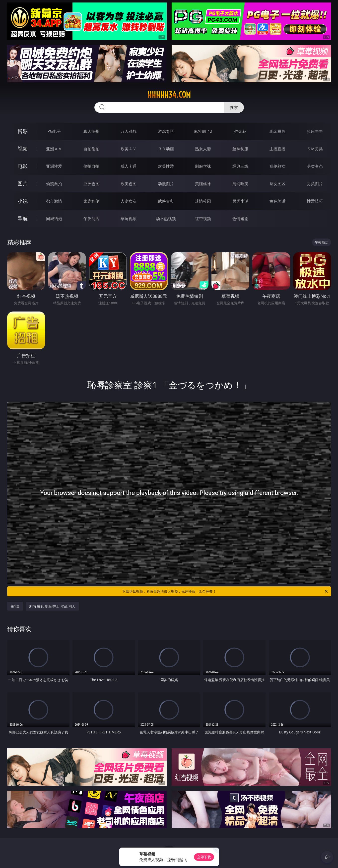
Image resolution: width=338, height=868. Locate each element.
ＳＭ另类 (315, 149)
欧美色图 (129, 184)
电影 (23, 166)
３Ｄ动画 (166, 149)
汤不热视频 (166, 219)
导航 (23, 218)
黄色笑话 (277, 201)
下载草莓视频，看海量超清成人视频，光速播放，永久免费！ (225, 591)
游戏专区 (166, 131)
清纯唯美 (240, 184)
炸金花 (240, 131)
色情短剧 (240, 219)
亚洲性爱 (54, 166)
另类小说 (240, 201)
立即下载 (204, 857)
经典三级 (240, 166)
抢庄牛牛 (315, 131)
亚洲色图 (91, 184)
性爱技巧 (315, 201)
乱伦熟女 (277, 166)
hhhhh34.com (169, 95)
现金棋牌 (277, 131)
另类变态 (315, 166)
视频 (23, 149)
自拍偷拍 (91, 149)
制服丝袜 (203, 166)
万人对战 (129, 131)
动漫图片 (166, 184)
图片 (23, 184)
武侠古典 (166, 201)
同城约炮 (54, 219)
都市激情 (54, 201)
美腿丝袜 (203, 184)
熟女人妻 (203, 149)
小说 (23, 201)
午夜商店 (91, 219)
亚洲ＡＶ (54, 149)
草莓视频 (129, 219)
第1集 (15, 606)
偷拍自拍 (91, 166)
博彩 (23, 131)
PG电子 (54, 131)
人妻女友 (129, 201)
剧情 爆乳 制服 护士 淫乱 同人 (52, 606)
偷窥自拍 (54, 184)
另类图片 (315, 184)
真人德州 (91, 131)
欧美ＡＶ (129, 149)
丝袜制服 (240, 149)
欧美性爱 (166, 166)
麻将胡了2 (203, 131)
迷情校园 (203, 201)
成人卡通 (129, 166)
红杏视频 (203, 219)
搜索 (234, 107)
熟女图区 (277, 184)
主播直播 (277, 149)
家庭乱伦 (91, 201)
